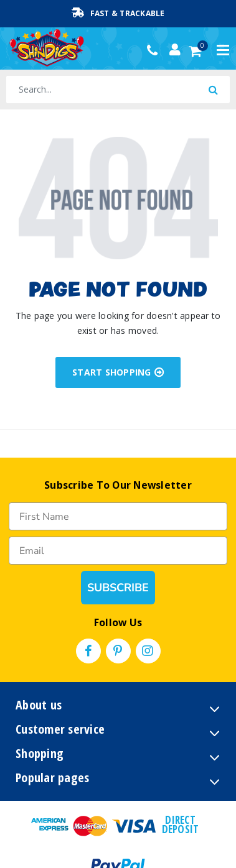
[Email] (118, 551)
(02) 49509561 (155, 50)
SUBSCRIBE (118, 588)
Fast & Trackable (118, 13)
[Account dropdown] (175, 50)
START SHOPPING (118, 372)
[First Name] (118, 516)
